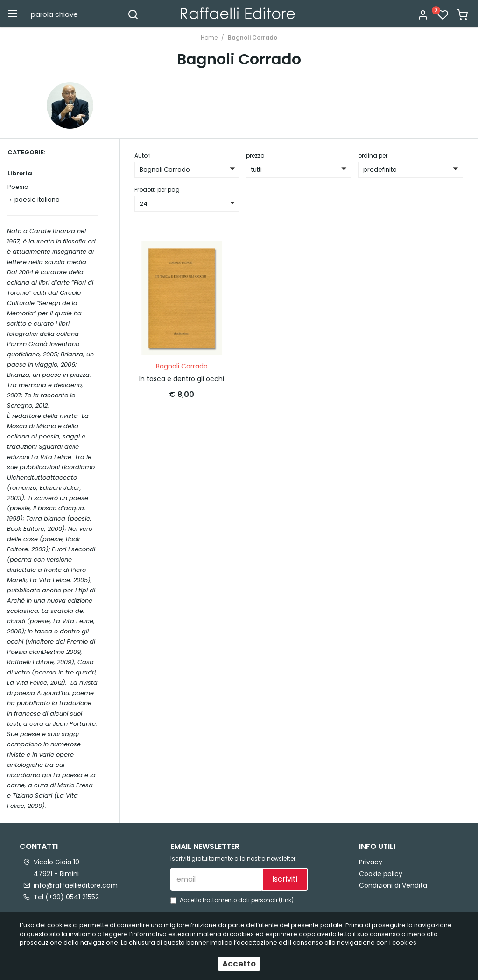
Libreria (20, 173)
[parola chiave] (74, 14)
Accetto (239, 964)
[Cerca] (133, 14)
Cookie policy (381, 874)
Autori (143, 156)
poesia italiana (37, 199)
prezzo (255, 156)
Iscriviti (285, 879)
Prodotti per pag (157, 190)
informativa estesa (161, 934)
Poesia (18, 187)
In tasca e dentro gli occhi (182, 379)
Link (286, 900)
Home (209, 38)
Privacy (371, 862)
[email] (216, 879)
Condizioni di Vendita (393, 885)
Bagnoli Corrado (253, 38)
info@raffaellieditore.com (76, 885)
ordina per (373, 156)
